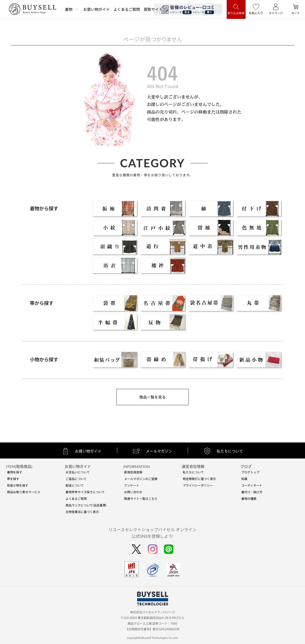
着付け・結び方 (252, 492)
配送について (75, 485)
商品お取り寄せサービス (24, 492)
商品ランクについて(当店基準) (86, 505)
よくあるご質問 (127, 9)
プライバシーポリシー (198, 485)
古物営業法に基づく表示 (82, 512)
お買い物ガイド (96, 9)
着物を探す (15, 472)
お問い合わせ (133, 492)
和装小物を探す (18, 485)
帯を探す (13, 479)
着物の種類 (249, 499)
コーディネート (252, 485)
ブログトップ (250, 472)
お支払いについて (78, 472)
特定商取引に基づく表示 (199, 479)
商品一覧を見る (152, 397)
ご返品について (76, 479)
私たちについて (193, 472)
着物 (69, 9)
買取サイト (153, 9)
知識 (244, 479)
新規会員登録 (133, 472)
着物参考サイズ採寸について (85, 492)
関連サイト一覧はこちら (141, 499)
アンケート (132, 485)
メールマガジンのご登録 (141, 479)
